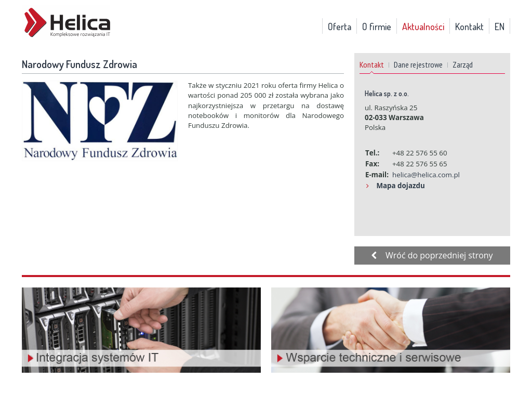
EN (500, 27)
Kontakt (469, 27)
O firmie (377, 27)
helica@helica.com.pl (426, 175)
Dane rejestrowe (418, 64)
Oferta (340, 27)
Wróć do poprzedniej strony (432, 255)
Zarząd (463, 64)
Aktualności (423, 27)
